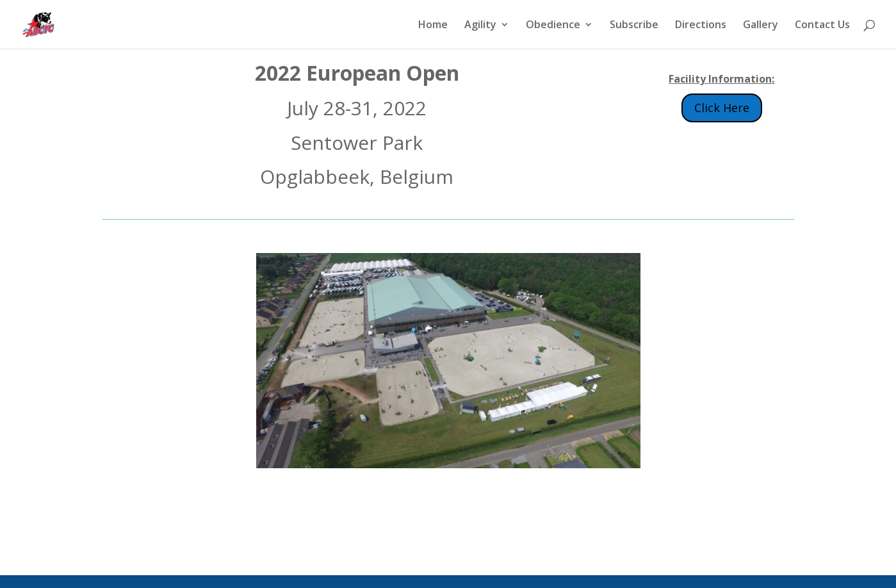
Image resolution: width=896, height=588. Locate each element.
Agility (480, 26)
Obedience (553, 26)
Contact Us (822, 26)
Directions (701, 26)
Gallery (761, 26)
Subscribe (634, 26)
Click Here (722, 108)
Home (433, 26)
